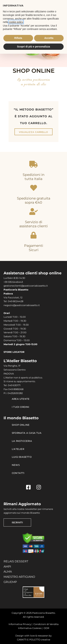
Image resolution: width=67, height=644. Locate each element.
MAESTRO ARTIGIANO (19, 577)
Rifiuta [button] (18, 38)
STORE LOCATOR (14, 352)
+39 (6, 282)
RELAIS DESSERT (16, 561)
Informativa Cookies (30, 628)
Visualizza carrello (33, 132)
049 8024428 (16, 301)
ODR (46, 628)
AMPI (7, 567)
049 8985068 (16, 389)
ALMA (8, 572)
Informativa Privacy (20, 624)
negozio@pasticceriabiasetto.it (22, 305)
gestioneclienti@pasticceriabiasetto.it (26, 286)
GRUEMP (10, 582)
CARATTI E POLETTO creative (34, 640)
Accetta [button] (49, 38)
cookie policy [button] (16, 22)
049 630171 (14, 385)
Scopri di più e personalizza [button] (33, 47)
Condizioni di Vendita (46, 624)
